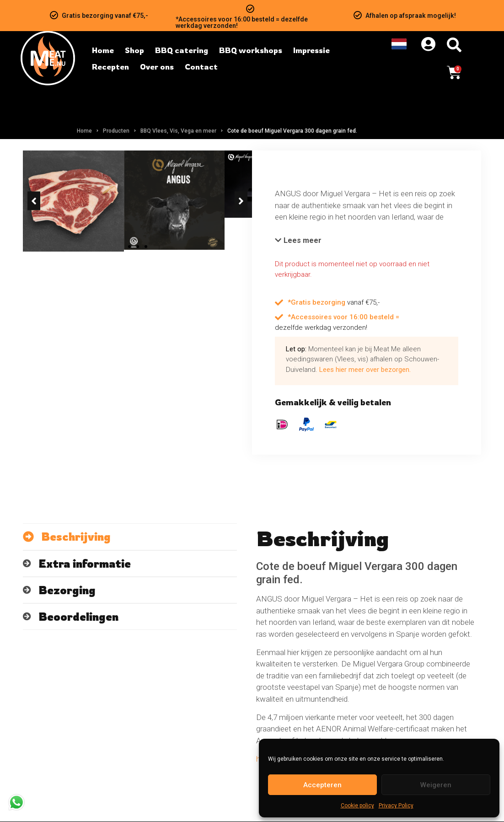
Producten (116, 131)
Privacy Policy (396, 806)
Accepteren (322, 785)
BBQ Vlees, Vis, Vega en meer (178, 131)
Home (84, 131)
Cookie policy (357, 806)
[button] (34, 265)
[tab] (130, 537)
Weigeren (436, 785)
